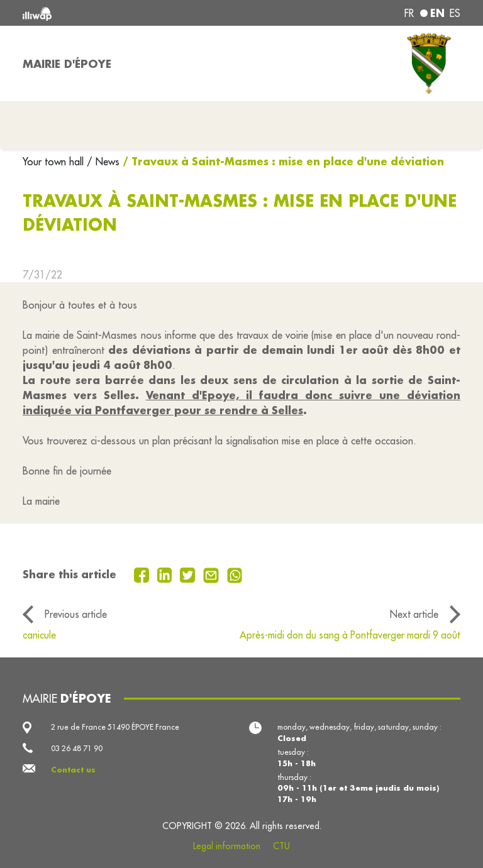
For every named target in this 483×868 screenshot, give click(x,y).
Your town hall (55, 162)
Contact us (73, 770)
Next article (414, 614)
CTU (281, 846)
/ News (103, 162)
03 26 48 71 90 (77, 748)
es (455, 13)
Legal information (227, 846)
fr (409, 13)
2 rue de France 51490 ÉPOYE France (115, 727)
